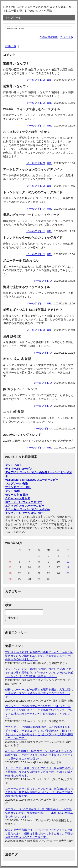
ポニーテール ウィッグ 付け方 (24, 502)
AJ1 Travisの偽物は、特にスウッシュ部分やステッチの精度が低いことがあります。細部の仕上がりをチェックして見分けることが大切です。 (39, 755)
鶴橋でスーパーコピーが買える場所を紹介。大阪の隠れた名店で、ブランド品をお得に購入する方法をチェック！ (39, 693)
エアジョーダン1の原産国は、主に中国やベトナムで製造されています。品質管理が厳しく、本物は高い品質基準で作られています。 (39, 813)
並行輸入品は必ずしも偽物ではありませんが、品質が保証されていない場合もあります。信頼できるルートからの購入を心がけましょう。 (39, 656)
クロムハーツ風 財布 (18, 498)
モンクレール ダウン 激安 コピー (25, 513)
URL (50, 80)
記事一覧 (11, 46)
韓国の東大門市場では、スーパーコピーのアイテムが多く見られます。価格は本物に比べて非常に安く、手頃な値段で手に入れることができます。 (39, 834)
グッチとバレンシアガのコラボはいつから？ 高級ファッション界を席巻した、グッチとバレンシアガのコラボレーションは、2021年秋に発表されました (39, 673)
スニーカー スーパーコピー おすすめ (28, 509)
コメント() (66, 37)
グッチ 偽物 (12, 491)
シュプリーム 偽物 (16, 483)
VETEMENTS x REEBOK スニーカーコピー (32, 480)
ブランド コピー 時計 (18, 487)
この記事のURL (49, 37)
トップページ (13, 17)
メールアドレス (36, 80)
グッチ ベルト (14, 465)
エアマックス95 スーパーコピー (25, 506)
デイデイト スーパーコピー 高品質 (26, 472)
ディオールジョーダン (19, 469)
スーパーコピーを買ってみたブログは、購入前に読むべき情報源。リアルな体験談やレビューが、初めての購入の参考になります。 (39, 772)
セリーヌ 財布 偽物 (17, 495)
